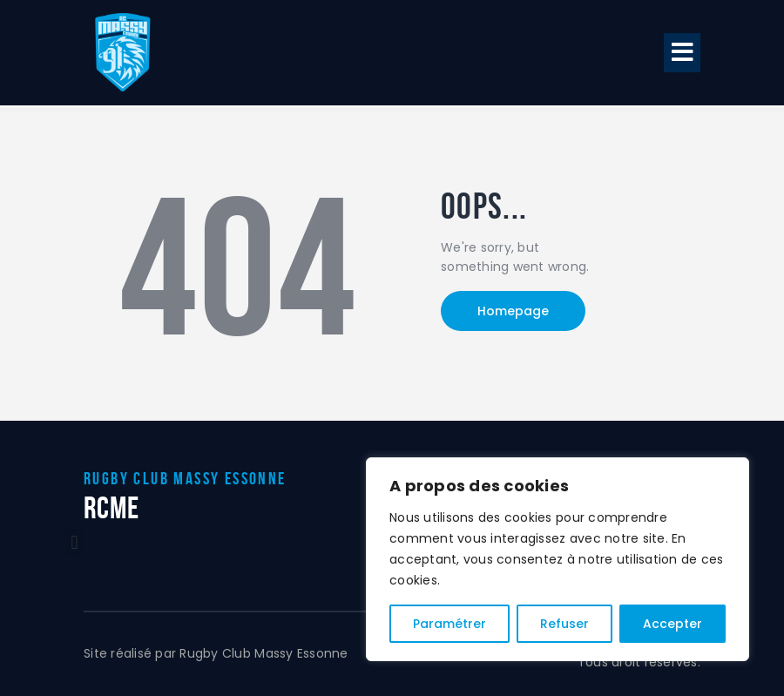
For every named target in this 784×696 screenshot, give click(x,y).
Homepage (513, 311)
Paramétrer (449, 624)
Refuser (564, 624)
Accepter (672, 624)
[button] (682, 53)
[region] (558, 559)
